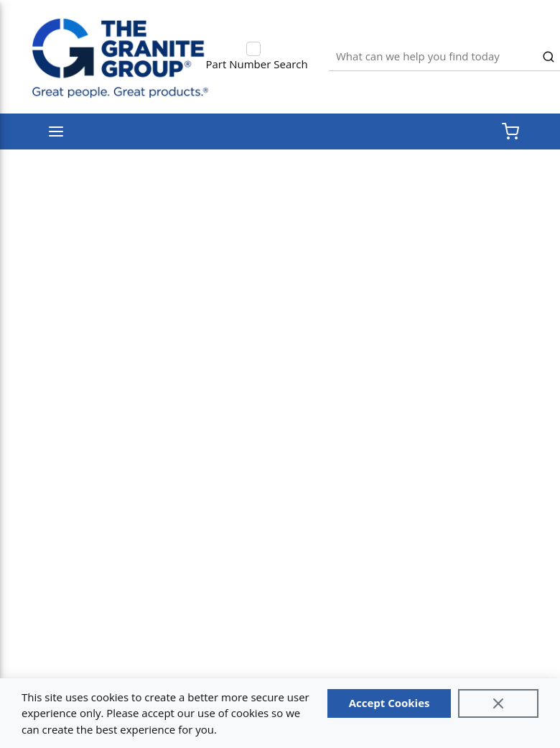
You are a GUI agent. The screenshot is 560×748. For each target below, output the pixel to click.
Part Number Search (257, 64)
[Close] (498, 703)
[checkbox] (253, 49)
